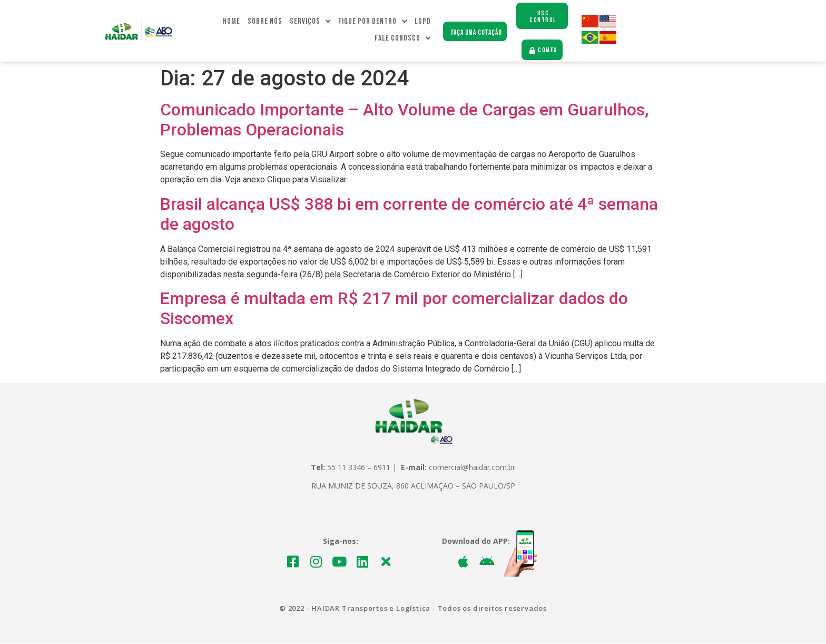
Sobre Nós (265, 22)
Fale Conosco (403, 39)
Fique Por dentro (373, 22)
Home (232, 22)
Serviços (310, 22)
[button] (475, 32)
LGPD (423, 22)
